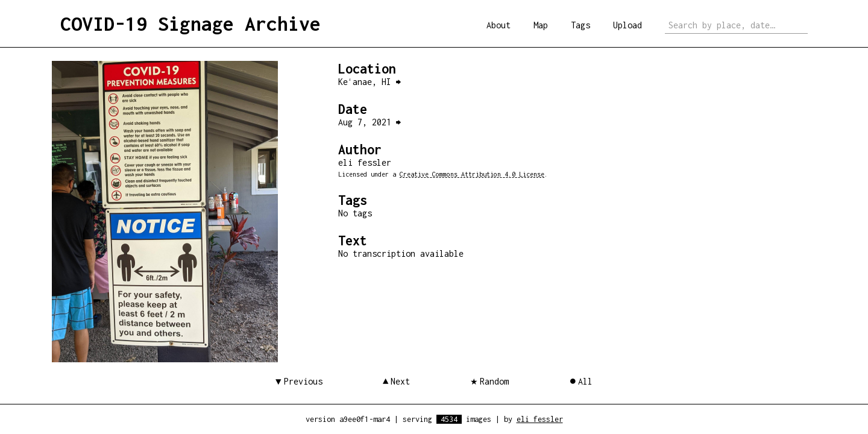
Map (541, 25)
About (498, 25)
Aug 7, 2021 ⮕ (370, 122)
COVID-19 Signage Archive (190, 24)
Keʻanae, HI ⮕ (370, 82)
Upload (627, 25)
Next (400, 381)
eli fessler (540, 419)
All (585, 381)
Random (494, 381)
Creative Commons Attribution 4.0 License (472, 174)
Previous (303, 381)
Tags (580, 25)
